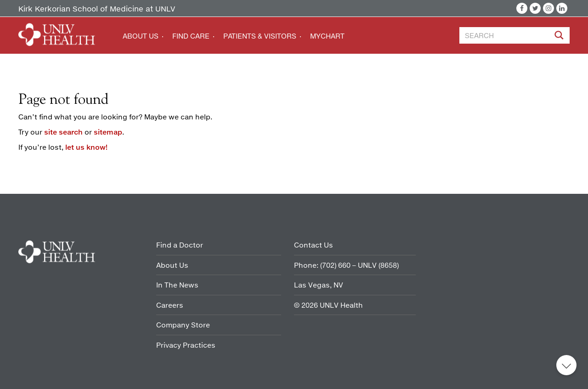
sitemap (108, 132)
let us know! (86, 147)
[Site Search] (560, 37)
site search (63, 132)
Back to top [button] (566, 365)
